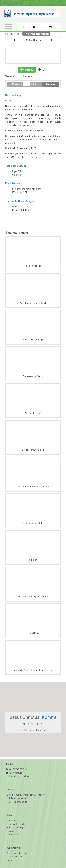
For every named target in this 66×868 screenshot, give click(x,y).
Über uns (11, 820)
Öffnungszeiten (14, 857)
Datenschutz (13, 834)
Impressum (12, 831)
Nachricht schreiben (19, 776)
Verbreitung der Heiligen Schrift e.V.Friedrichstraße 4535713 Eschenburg (27, 798)
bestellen (51, 84)
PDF (42, 70)
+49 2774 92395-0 (18, 769)
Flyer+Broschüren (36, 34)
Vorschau (27, 70)
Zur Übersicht (34, 40)
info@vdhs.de (16, 773)
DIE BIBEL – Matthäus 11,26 (33, 730)
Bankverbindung (15, 827)
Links (9, 860)
